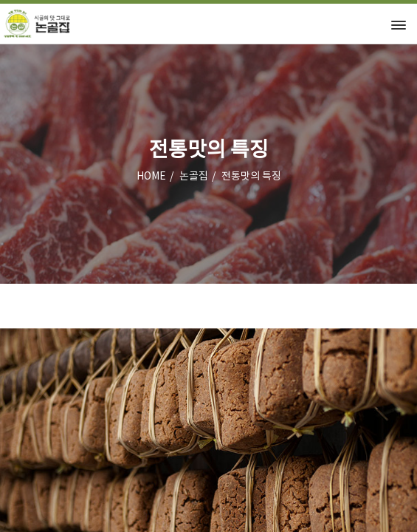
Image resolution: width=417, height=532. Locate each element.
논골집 (194, 177)
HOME (151, 177)
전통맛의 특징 (251, 177)
